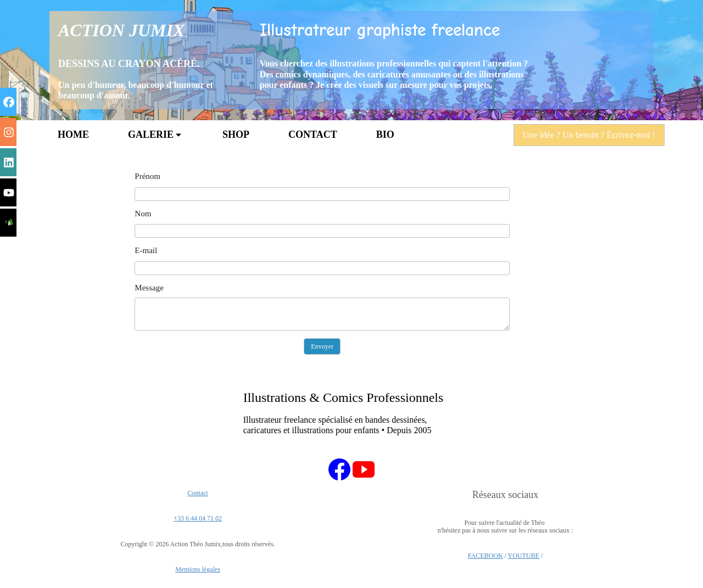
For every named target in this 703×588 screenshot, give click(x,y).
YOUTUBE (524, 556)
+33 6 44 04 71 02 (198, 518)
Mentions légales (198, 569)
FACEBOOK (486, 556)
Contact (197, 493)
